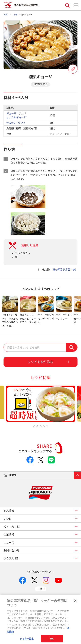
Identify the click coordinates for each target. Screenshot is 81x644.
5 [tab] (47, 426)
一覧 (40, 589)
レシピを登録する (73, 69)
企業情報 (9, 534)
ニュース (9, 542)
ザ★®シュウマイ (16, 123)
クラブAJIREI (11, 558)
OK (52, 638)
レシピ (8, 519)
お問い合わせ (11, 550)
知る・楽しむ (11, 527)
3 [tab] (41, 426)
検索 (72, 347)
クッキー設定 (27, 638)
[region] (40, 619)
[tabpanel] (10, 312)
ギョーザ (11, 113)
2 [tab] (37, 426)
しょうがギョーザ (16, 117)
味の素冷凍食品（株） (65, 269)
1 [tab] (34, 426)
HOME (13, 475)
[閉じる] (75, 601)
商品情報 (9, 511)
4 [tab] (44, 426)
